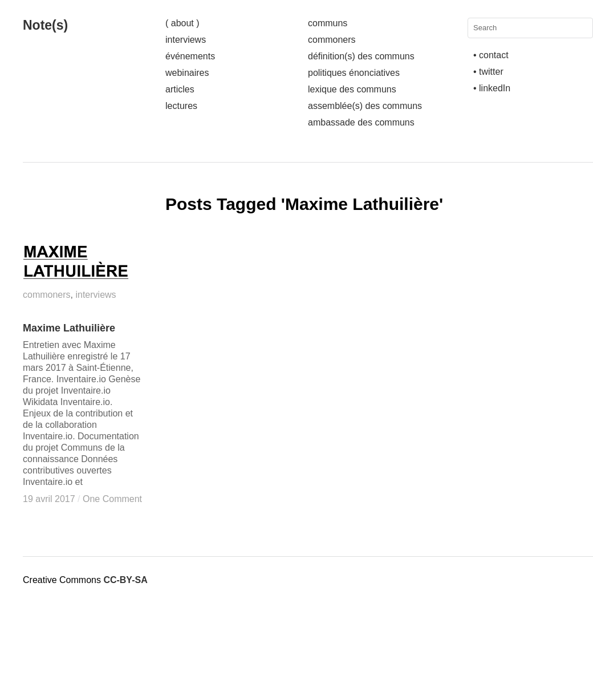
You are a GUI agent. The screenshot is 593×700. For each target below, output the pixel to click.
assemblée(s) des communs (365, 106)
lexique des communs (352, 89)
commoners (332, 40)
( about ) (182, 23)
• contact (491, 55)
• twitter (488, 72)
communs (328, 23)
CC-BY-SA (125, 580)
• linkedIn (492, 88)
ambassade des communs (361, 122)
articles (180, 89)
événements (190, 56)
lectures (181, 106)
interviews (186, 40)
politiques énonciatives (354, 73)
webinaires (187, 73)
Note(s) (45, 25)
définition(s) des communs (361, 56)
